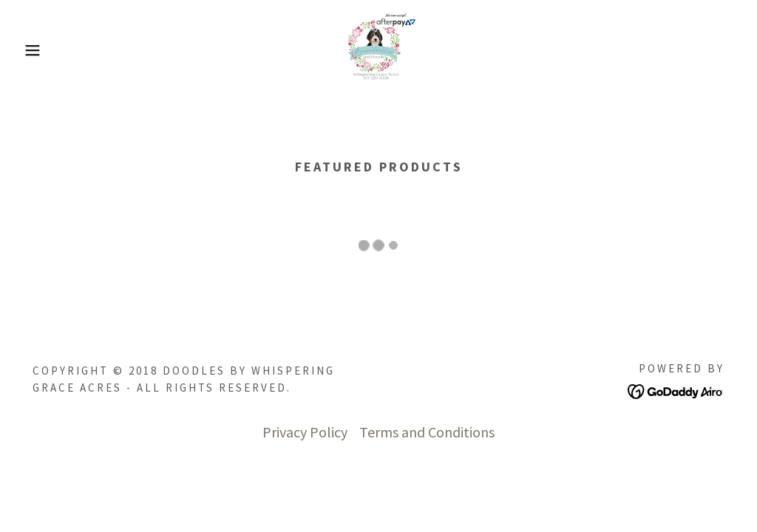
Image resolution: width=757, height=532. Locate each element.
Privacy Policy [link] (305, 432)
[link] (378, 48)
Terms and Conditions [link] (427, 432)
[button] (38, 50)
